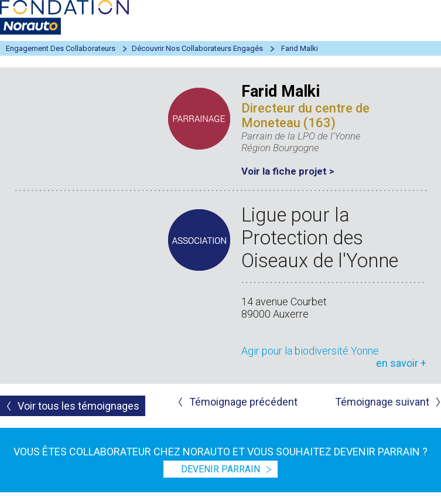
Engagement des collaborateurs (61, 48)
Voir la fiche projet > (288, 171)
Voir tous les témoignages (78, 406)
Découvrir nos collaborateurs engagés (197, 48)
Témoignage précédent (243, 402)
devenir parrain (220, 469)
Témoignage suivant (382, 402)
